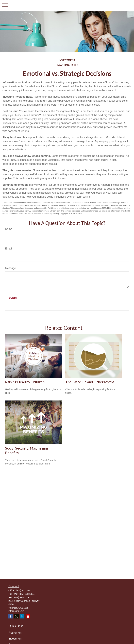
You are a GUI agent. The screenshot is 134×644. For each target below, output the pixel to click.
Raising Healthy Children (25, 382)
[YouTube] (28, 616)
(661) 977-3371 (24, 590)
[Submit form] (14, 298)
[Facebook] (11, 616)
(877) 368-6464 (27, 594)
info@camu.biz (16, 611)
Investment (15, 639)
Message (10, 268)
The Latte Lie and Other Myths (90, 382)
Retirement (15, 633)
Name (9, 229)
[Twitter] (16, 616)
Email (8, 249)
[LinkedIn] (22, 616)
